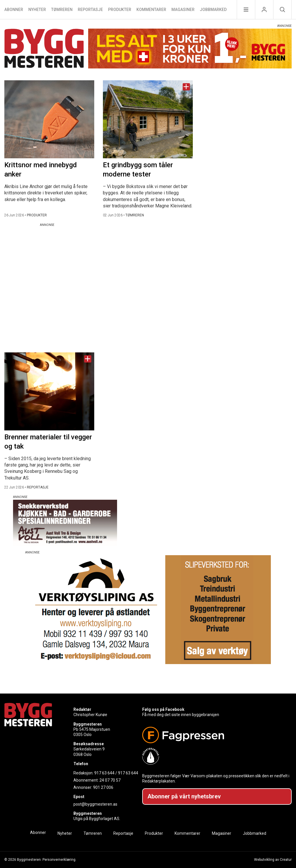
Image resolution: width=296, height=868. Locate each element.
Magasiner (183, 10)
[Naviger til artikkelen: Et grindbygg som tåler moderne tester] (148, 119)
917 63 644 (104, 773)
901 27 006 (103, 787)
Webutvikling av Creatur (273, 860)
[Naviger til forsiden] (44, 49)
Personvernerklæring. (59, 860)
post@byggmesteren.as (95, 804)
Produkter (120, 10)
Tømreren (62, 10)
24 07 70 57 (110, 780)
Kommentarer (151, 10)
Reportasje (90, 10)
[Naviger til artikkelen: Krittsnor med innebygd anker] (49, 119)
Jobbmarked (213, 10)
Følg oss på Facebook (163, 709)
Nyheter (37, 10)
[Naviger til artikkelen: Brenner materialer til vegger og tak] (49, 391)
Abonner (14, 10)
